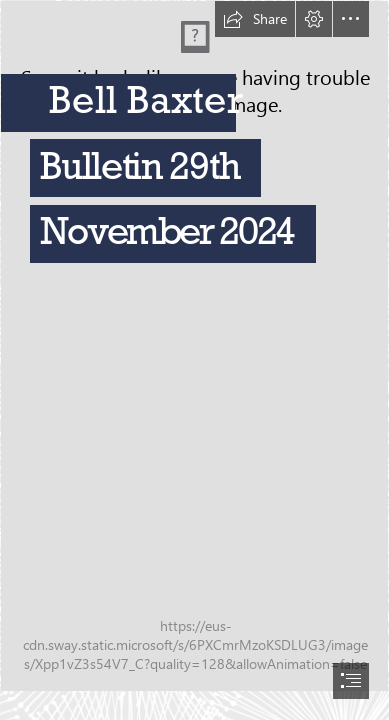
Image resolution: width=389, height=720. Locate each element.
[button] (255, 19)
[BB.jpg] (194, 346)
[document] (194, 360)
